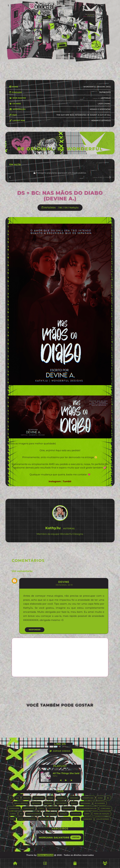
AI (11, 798)
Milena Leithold (45, 855)
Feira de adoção (101, 814)
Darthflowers (34, 814)
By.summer (100, 803)
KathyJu (74, 208)
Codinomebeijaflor (87, 808)
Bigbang (48, 803)
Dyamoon (76, 814)
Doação (63, 814)
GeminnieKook (46, 819)
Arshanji (74, 798)
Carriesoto (29, 808)
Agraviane (39, 798)
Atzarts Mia (88, 798)
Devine (64, 582)
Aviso (100, 798)
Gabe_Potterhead (27, 819)
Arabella (61, 798)
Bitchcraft (62, 803)
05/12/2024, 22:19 (64, 585)
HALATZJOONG (64, 819)
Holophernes (103, 819)
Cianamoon (68, 808)
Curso (13, 814)
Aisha (50, 798)
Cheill (41, 808)
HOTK (76, 819)
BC (61, 208)
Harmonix (87, 819)
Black (74, 803)
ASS (17, 798)
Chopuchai (54, 808)
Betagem (36, 803)
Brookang (86, 803)
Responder (35, 630)
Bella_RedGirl (21, 803)
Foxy (12, 819)
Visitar (76, 837)
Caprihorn (14, 808)
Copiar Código (60, 751)
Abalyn (26, 798)
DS (66, 208)
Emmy (87, 814)
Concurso (105, 808)
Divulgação (50, 814)
